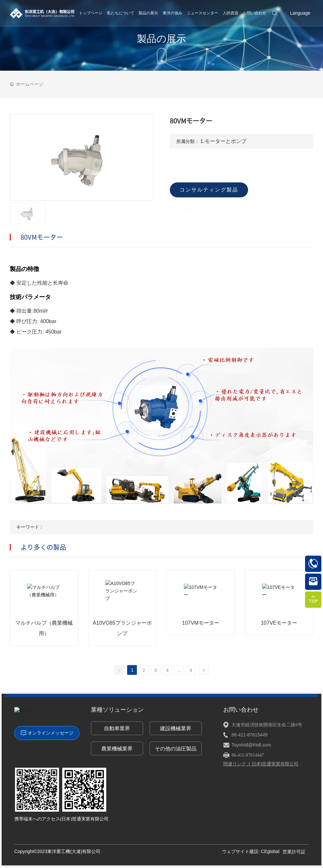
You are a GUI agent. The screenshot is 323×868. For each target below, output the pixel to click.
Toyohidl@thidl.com (251, 745)
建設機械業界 (176, 728)
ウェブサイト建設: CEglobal (251, 851)
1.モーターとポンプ (223, 141)
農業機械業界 (117, 749)
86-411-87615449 (250, 735)
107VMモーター (201, 623)
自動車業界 (117, 728)
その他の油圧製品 (176, 749)
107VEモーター (279, 623)
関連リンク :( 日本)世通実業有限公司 (261, 764)
